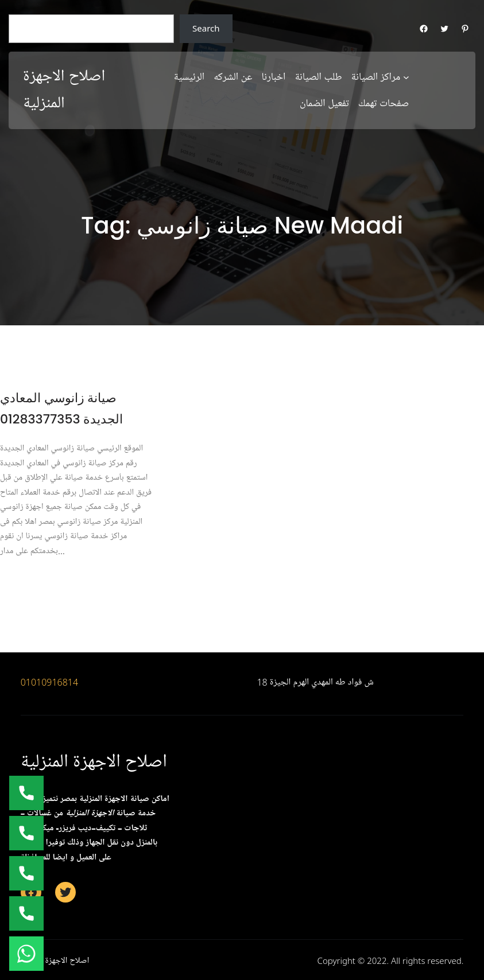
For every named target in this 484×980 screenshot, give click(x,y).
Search (206, 28)
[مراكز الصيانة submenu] (406, 77)
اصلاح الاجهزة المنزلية (94, 762)
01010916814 (50, 682)
